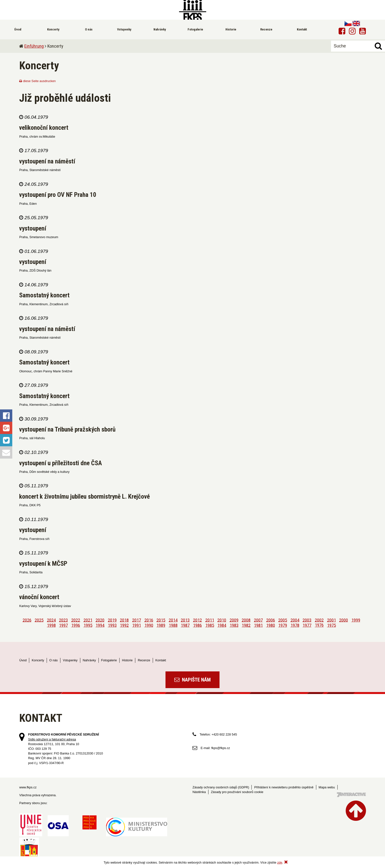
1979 (283, 625)
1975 (331, 625)
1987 (185, 625)
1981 (258, 625)
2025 (39, 620)
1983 (234, 625)
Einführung (34, 46)
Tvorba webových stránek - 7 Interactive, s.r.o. (351, 795)
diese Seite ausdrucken (37, 81)
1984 (222, 625)
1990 (149, 625)
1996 (76, 625)
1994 (100, 625)
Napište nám (192, 680)
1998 (51, 625)
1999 (356, 620)
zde (280, 862)
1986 (197, 625)
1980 (271, 625)
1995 (88, 625)
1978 (295, 625)
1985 (210, 625)
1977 (307, 625)
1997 (63, 625)
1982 (246, 625)
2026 (27, 620)
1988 (173, 625)
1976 (319, 625)
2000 (344, 620)
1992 (124, 625)
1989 (161, 625)
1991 (137, 625)
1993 (112, 625)
